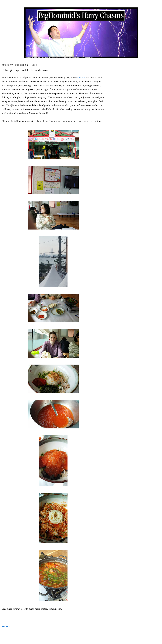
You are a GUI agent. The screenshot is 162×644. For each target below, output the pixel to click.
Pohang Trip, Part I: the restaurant (25, 70)
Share (5, 626)
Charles (81, 77)
